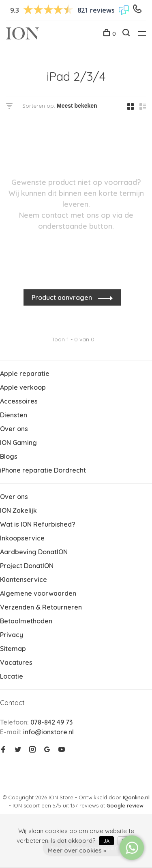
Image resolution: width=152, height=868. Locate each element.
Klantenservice (24, 579)
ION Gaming (18, 443)
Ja (106, 841)
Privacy (12, 635)
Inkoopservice (22, 538)
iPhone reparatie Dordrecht (43, 470)
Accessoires (19, 401)
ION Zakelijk (18, 510)
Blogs (9, 456)
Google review (125, 805)
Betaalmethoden (26, 621)
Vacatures (16, 662)
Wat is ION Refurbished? (38, 524)
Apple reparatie (25, 373)
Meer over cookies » (77, 850)
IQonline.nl (136, 797)
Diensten (14, 415)
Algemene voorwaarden (38, 593)
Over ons (14, 429)
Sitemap (13, 649)
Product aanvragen (63, 297)
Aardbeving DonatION (34, 552)
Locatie (12, 676)
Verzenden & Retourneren (41, 607)
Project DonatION (27, 566)
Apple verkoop (23, 387)
